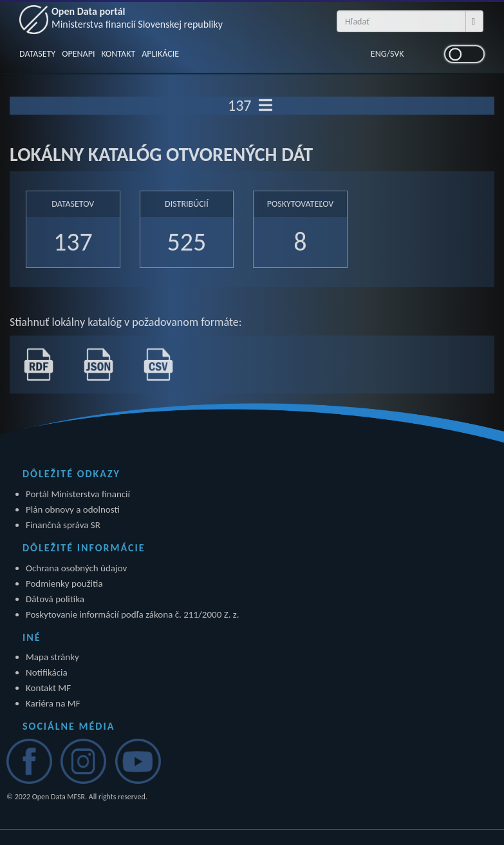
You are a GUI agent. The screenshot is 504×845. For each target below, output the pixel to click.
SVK (397, 54)
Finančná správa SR (63, 525)
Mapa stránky (52, 657)
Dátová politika (55, 599)
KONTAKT (118, 54)
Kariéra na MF (53, 703)
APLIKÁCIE (160, 54)
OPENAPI (78, 54)
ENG (379, 54)
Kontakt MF (48, 688)
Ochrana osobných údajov (76, 568)
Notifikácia (47, 672)
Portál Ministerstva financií (78, 494)
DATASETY (37, 54)
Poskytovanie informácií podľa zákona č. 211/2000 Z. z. (133, 614)
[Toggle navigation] (266, 106)
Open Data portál (137, 18)
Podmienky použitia (64, 584)
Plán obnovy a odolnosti (73, 509)
